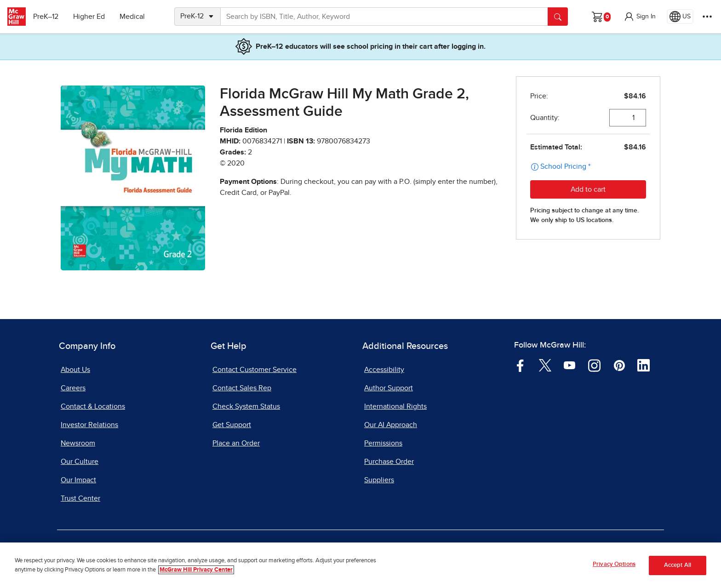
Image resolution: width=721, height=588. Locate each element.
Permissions (383, 443)
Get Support (232, 425)
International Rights (395, 406)
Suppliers (379, 480)
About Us (75, 370)
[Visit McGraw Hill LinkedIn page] (644, 365)
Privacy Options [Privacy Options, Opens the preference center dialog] (614, 564)
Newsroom (78, 443)
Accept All (678, 565)
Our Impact (78, 480)
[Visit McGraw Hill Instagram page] (594, 365)
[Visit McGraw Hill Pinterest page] (619, 365)
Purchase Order (389, 462)
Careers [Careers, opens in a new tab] (73, 388)
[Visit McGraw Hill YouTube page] (569, 365)
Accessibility (384, 370)
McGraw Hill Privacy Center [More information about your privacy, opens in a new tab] (196, 570)
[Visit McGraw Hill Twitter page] (545, 365)
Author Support (389, 388)
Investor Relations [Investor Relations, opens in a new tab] (89, 425)
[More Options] (707, 17)
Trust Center (80, 498)
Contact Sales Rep (242, 388)
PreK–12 (49, 17)
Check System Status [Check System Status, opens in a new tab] (246, 406)
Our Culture (80, 462)
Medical (136, 17)
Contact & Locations (93, 406)
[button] (640, 17)
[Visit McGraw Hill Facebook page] (520, 365)
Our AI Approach (391, 425)
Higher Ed (93, 17)
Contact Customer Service (255, 370)
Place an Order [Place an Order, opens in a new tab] (236, 443)
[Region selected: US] (680, 17)
